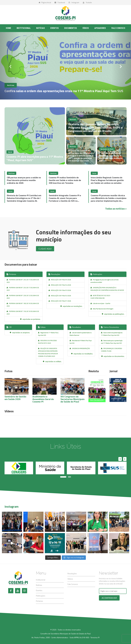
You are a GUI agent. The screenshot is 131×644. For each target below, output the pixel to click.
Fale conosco (118, 28)
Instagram (74, 2)
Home (8, 28)
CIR (9, 327)
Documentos (71, 28)
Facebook (60, 2)
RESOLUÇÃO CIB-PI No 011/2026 (60, 301)
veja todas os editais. (52, 361)
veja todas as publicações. (113, 314)
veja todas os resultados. (82, 354)
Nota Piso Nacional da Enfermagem (102, 309)
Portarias (11, 274)
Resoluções (54, 274)
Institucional (24, 28)
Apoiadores (100, 28)
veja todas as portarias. (30, 319)
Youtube (87, 2)
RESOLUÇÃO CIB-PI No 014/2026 (60, 285)
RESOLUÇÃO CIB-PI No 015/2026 (60, 280)
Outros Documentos (110, 327)
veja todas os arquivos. (20, 332)
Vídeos (86, 28)
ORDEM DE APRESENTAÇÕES (80, 348)
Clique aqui (45, 249)
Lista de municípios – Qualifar (100, 303)
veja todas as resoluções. (71, 306)
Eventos (55, 28)
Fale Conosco (73, 584)
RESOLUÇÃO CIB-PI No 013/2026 (60, 290)
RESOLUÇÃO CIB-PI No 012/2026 (60, 296)
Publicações (96, 274)
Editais (42, 327)
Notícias (41, 28)
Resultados (75, 327)
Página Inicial (45, 2)
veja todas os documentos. (113, 356)
